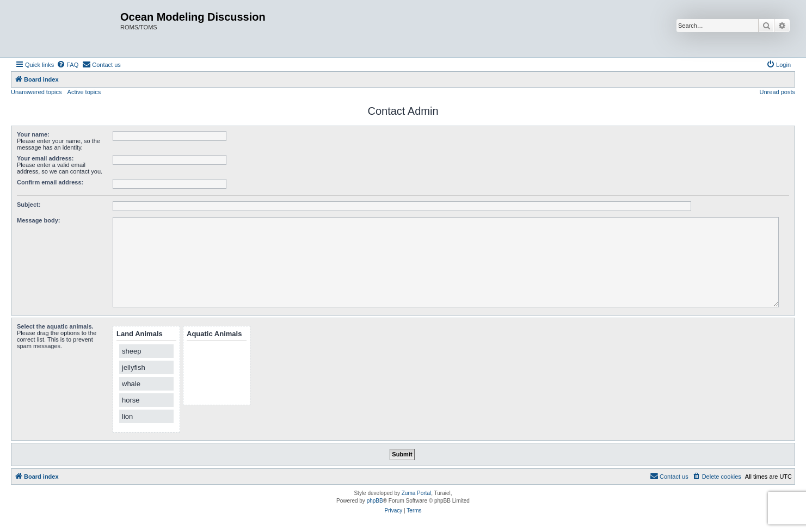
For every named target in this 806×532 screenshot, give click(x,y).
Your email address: (45, 158)
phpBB (375, 501)
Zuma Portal (416, 493)
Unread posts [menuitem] (777, 92)
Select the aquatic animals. (55, 326)
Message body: (38, 220)
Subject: (29, 205)
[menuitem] (67, 65)
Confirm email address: (50, 182)
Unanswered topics (36, 92)
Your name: (33, 134)
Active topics (84, 92)
